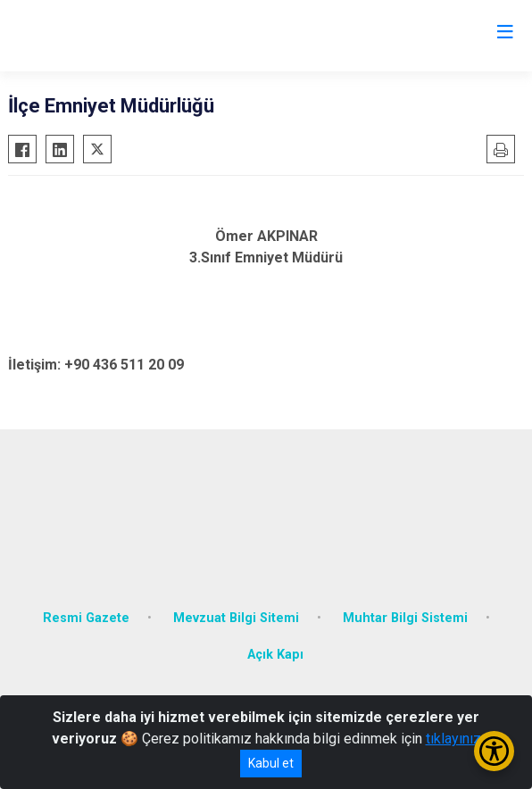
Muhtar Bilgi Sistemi (405, 618)
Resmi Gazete (86, 618)
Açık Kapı (275, 655)
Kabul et (271, 763)
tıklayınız (453, 739)
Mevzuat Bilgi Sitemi (236, 618)
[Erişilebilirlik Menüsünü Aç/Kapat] (494, 751)
